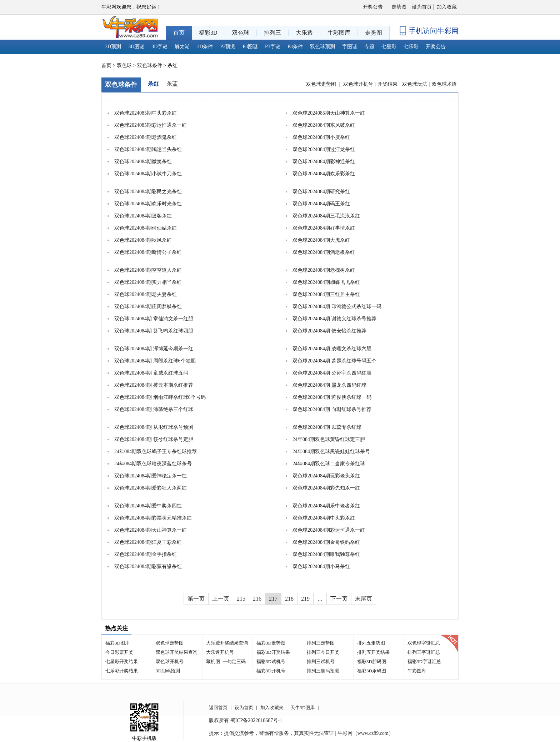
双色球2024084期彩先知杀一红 (326, 488)
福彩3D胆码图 (372, 661)
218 (289, 599)
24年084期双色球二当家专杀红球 (329, 464)
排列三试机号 (321, 661)
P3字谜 (273, 47)
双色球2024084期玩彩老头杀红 (326, 476)
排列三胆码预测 (323, 671)
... (320, 599)
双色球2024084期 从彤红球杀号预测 (154, 427)
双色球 (124, 66)
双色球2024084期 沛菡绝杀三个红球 (154, 409)
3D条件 (205, 47)
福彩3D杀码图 (372, 671)
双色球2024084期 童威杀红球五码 (151, 373)
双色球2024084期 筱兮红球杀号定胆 (154, 439)
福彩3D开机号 (271, 671)
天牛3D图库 (302, 708)
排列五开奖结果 (373, 652)
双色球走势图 (322, 84)
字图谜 (350, 47)
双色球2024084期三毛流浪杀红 (326, 216)
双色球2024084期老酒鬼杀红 (146, 137)
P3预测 (228, 47)
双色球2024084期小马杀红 (321, 566)
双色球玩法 (415, 84)
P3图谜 (250, 47)
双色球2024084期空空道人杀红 (148, 270)
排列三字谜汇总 (424, 652)
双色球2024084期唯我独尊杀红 (326, 554)
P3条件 (295, 47)
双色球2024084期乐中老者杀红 (326, 506)
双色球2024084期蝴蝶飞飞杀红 (326, 282)
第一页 (196, 599)
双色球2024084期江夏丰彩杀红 (148, 542)
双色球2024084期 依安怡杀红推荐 (329, 331)
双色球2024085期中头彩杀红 (146, 113)
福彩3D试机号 (271, 661)
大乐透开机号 (220, 652)
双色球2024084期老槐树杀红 (324, 270)
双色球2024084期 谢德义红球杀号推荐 (334, 319)
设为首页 (422, 7)
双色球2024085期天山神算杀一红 (329, 113)
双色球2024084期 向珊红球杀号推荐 (332, 409)
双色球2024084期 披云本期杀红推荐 (154, 385)
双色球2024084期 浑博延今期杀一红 (154, 349)
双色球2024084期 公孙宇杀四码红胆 (332, 373)
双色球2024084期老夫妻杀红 (146, 294)
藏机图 (213, 661)
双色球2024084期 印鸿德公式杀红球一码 (337, 307)
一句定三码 (234, 661)
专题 (369, 47)
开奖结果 (387, 84)
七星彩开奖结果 (122, 661)
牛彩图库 (417, 671)
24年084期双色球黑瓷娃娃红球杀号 (331, 452)
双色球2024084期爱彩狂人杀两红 (151, 488)
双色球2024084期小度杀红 (321, 137)
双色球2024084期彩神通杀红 (324, 162)
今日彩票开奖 (119, 652)
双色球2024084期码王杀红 (321, 204)
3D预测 (113, 47)
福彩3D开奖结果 (273, 652)
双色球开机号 (358, 84)
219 (305, 599)
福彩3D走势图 (271, 643)
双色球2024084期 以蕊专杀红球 (327, 427)
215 (241, 599)
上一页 (221, 599)
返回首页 (218, 708)
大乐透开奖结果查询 (227, 643)
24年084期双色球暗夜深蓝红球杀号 (153, 464)
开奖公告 (373, 7)
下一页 (339, 599)
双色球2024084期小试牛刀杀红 (148, 174)
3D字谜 (159, 47)
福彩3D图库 (117, 643)
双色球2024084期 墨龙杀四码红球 (329, 385)
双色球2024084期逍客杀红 (143, 216)
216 (257, 599)
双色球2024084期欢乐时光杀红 (148, 204)
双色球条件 (150, 66)
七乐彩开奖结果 (122, 671)
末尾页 (364, 599)
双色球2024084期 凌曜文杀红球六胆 (332, 349)
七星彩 (389, 47)
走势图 (399, 7)
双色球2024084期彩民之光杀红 (148, 192)
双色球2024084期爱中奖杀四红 (148, 506)
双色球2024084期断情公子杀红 (148, 252)
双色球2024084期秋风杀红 (143, 240)
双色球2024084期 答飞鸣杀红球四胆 (154, 331)
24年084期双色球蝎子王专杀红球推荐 (156, 452)
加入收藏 (447, 7)
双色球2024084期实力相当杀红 (148, 282)
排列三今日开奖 (323, 652)
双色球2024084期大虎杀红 (321, 240)
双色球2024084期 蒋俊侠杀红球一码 (332, 397)
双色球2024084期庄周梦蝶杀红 (148, 307)
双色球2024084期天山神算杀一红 (151, 530)
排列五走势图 (371, 643)
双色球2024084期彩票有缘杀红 (148, 566)
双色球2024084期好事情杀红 (324, 228)
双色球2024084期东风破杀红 (324, 125)
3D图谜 (136, 47)
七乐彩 (411, 47)
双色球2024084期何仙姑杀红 (146, 228)
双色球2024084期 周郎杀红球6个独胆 (155, 361)
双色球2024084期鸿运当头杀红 (148, 149)
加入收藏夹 (272, 708)
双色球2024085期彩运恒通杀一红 (151, 125)
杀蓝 (172, 84)
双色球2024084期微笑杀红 (143, 162)
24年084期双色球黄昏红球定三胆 (329, 439)
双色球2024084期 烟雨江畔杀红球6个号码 (160, 397)
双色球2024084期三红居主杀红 (326, 294)
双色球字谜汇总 (424, 643)
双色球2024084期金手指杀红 (146, 554)
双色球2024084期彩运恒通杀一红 (329, 530)
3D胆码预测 (168, 671)
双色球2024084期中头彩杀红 (324, 518)
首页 (106, 66)
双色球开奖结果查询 (177, 652)
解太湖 (182, 47)
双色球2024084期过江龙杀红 (324, 149)
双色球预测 (322, 47)
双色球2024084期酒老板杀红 (324, 252)
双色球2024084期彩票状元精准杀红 (153, 518)
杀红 (154, 84)
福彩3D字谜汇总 (424, 661)
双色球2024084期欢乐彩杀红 (324, 174)
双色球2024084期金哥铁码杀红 (326, 542)
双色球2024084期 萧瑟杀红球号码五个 (334, 361)
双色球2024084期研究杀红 (321, 192)
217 (273, 599)
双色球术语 (444, 84)
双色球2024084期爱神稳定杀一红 (151, 476)
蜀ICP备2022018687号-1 (256, 720)
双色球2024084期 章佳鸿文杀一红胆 (154, 319)
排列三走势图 (321, 643)
